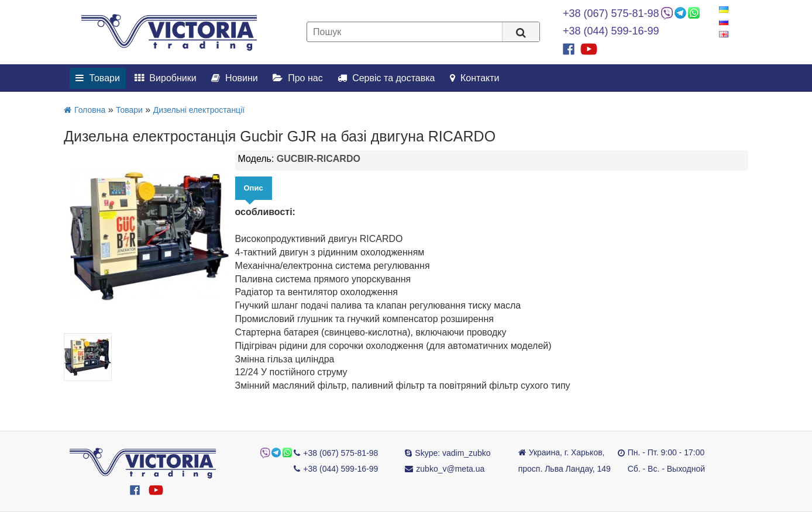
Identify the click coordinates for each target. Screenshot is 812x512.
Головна (85, 110)
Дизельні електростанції (199, 110)
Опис (254, 188)
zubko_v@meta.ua (450, 469)
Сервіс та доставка (386, 78)
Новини (235, 78)
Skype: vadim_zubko (453, 453)
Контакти (475, 78)
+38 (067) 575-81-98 (611, 13)
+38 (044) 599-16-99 (611, 31)
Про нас (298, 78)
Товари (98, 78)
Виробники (166, 78)
